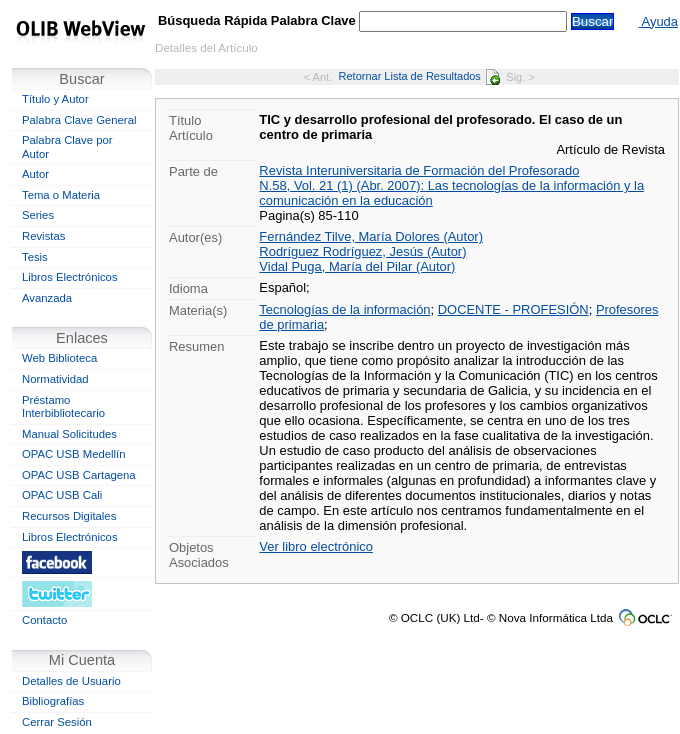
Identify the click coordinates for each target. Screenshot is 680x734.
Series (38, 215)
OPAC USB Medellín (74, 454)
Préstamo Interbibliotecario (63, 407)
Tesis (35, 257)
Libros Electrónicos (70, 277)
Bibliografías (53, 701)
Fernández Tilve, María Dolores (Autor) (371, 236)
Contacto (44, 620)
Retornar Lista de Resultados (419, 76)
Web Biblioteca (59, 358)
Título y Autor (55, 99)
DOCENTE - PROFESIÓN (513, 309)
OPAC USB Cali (62, 495)
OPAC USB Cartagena (79, 475)
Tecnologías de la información (344, 309)
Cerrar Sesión (57, 722)
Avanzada (47, 298)
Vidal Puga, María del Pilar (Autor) (357, 266)
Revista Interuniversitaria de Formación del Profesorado (419, 170)
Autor (35, 174)
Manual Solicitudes (69, 434)
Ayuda (658, 21)
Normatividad (55, 379)
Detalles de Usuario (71, 681)
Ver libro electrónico (316, 546)
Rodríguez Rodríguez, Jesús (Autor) (362, 251)
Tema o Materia (61, 195)
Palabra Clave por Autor (67, 147)
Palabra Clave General (79, 120)
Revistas (43, 236)
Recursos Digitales (69, 516)
